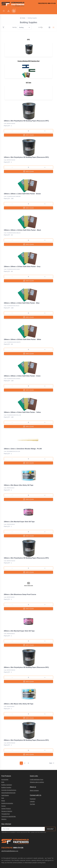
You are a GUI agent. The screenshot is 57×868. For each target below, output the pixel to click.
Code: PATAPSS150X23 (9, 516)
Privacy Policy (25, 856)
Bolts (3, 769)
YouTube (32, 791)
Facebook (33, 786)
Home (23, 18)
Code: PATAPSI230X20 (9, 695)
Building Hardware (7, 771)
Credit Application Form (37, 766)
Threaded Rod (5, 801)
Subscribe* (50, 816)
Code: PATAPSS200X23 (9, 623)
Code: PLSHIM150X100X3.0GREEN (12, 373)
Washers (4, 806)
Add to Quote (28, 135)
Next (52, 750)
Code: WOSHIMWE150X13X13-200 (12, 445)
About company (34, 777)
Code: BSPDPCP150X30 (9, 552)
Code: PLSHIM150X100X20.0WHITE (12, 338)
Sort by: (15, 27)
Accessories (5, 766)
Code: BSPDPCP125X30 (9, 159)
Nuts (3, 785)
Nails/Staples (5, 782)
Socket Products (6, 795)
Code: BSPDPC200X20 (9, 588)
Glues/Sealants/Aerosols (8, 779)
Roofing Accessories (7, 790)
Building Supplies (6, 774)
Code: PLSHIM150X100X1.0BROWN (12, 195)
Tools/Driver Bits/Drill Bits (9, 803)
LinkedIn (32, 788)
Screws (3, 793)
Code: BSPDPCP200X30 (9, 659)
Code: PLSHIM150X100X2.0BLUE (12, 302)
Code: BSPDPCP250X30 (9, 730)
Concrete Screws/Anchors (9, 777)
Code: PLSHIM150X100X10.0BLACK (12, 231)
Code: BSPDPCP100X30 (9, 123)
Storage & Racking (7, 798)
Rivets (3, 787)
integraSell (40, 862)
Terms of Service (33, 856)
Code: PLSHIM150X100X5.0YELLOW (12, 409)
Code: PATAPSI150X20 (9, 480)
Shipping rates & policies (37, 769)
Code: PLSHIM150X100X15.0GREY (12, 266)
